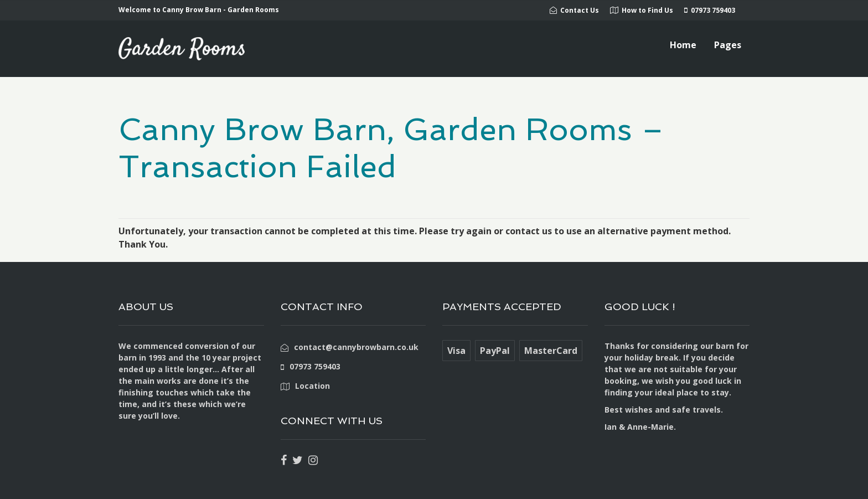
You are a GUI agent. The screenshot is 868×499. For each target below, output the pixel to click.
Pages (728, 45)
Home (683, 45)
